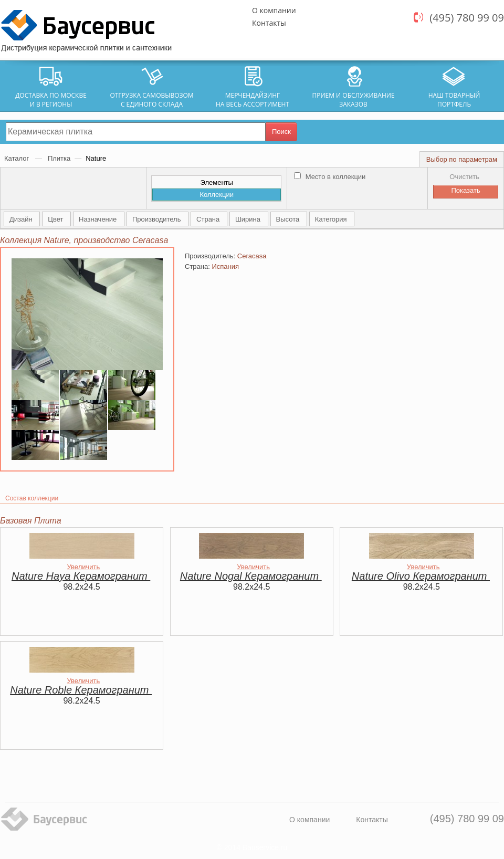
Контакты (269, 23)
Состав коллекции (32, 498)
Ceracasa (252, 256)
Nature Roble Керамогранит (81, 690)
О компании (274, 10)
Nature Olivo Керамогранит (421, 576)
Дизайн (22, 219)
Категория (332, 219)
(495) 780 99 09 (467, 18)
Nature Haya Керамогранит (81, 576)
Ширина (249, 219)
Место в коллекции (330, 177)
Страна (209, 219)
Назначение (99, 219)
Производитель (157, 219)
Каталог (18, 158)
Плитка (59, 158)
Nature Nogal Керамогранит (251, 576)
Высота (289, 219)
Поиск (281, 132)
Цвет (56, 219)
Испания (225, 266)
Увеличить (84, 567)
